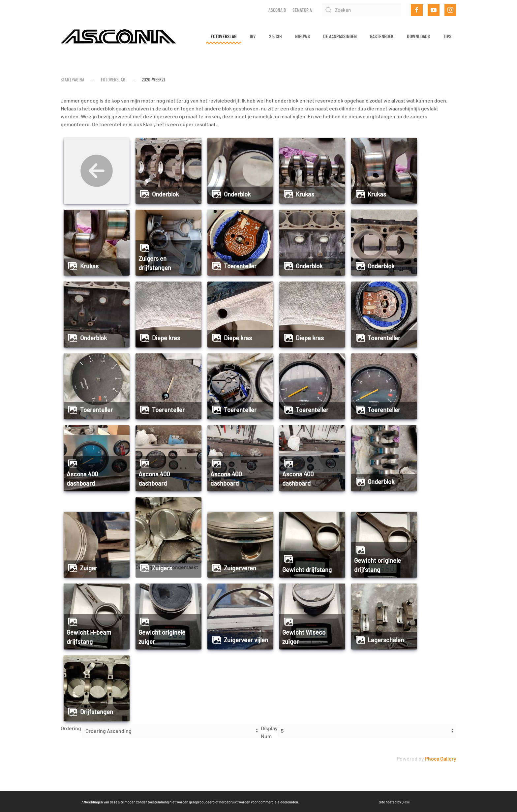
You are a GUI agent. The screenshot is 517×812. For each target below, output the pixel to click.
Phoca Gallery (441, 758)
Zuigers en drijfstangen (155, 263)
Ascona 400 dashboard (82, 479)
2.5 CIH (275, 36)
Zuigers (162, 568)
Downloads (418, 36)
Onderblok (165, 194)
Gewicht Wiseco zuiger (304, 637)
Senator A (302, 10)
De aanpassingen (340, 36)
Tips (447, 36)
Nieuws (303, 36)
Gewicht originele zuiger (162, 637)
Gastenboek (382, 36)
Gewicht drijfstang (307, 570)
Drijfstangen (97, 712)
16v (253, 36)
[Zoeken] (361, 10)
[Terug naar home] (118, 36)
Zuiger (89, 568)
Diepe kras (166, 338)
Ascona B (277, 10)
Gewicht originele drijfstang (378, 565)
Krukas (305, 194)
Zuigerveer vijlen (246, 640)
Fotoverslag (224, 36)
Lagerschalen (386, 640)
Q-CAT (353, 802)
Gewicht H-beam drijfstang (89, 637)
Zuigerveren (240, 568)
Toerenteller (240, 266)
